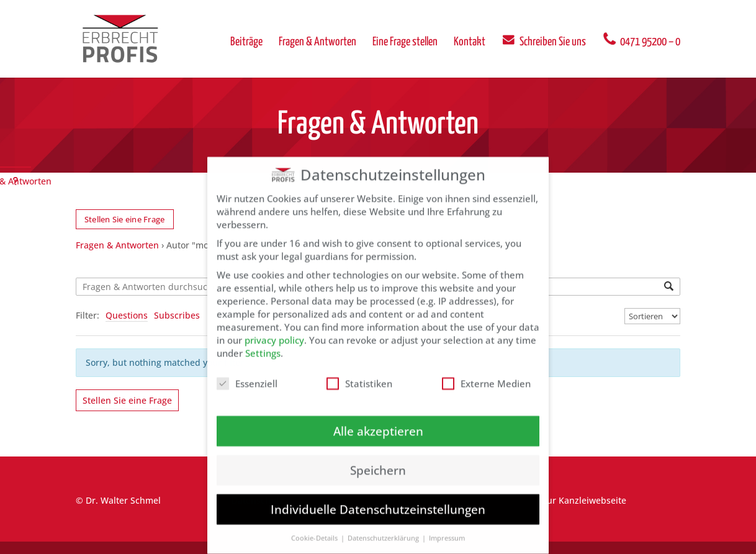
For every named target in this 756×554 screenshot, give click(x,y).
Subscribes (177, 315)
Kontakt (470, 43)
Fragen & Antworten (317, 43)
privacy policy (274, 329)
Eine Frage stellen (405, 43)
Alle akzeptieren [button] (378, 420)
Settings (263, 342)
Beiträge (246, 43)
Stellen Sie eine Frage (125, 219)
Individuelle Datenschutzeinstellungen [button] (378, 498)
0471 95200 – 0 (641, 39)
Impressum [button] (447, 527)
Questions (127, 315)
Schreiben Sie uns (544, 39)
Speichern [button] (378, 459)
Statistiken (359, 372)
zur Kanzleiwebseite (584, 500)
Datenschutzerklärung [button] (384, 527)
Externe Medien (486, 372)
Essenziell (247, 372)
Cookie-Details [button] (315, 527)
